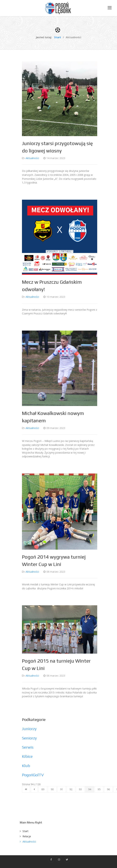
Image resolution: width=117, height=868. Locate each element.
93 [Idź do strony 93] (80, 789)
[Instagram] (59, 859)
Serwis (28, 747)
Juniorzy (29, 729)
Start (25, 831)
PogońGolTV (33, 775)
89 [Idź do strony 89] (43, 789)
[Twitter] (67, 859)
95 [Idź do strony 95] (99, 789)
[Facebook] (51, 859)
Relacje (27, 836)
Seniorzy (29, 738)
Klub (26, 766)
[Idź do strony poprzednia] (34, 789)
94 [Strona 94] (90, 789)
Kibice (27, 756)
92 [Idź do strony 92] (71, 789)
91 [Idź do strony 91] (62, 789)
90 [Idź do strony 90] (52, 789)
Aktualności (32, 158)
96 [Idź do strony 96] (108, 789)
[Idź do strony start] (26, 789)
